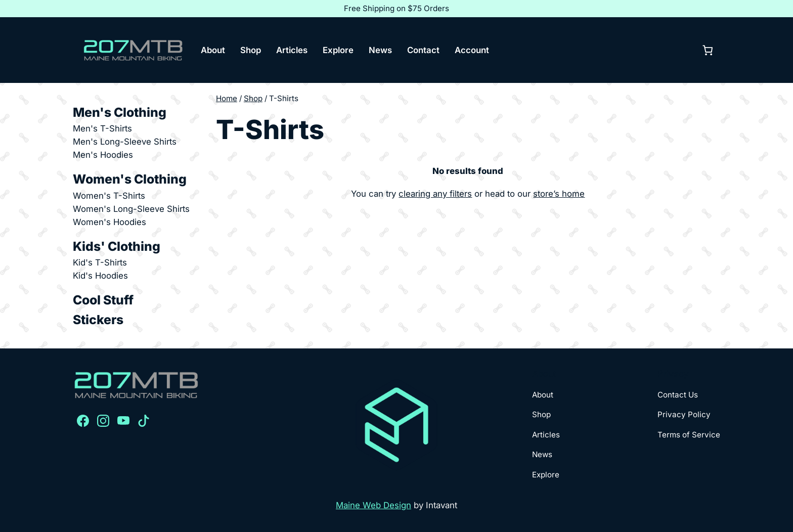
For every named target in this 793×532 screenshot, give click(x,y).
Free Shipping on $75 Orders (396, 8)
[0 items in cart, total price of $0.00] (708, 50)
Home (227, 98)
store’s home (559, 194)
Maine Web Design (373, 505)
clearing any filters (435, 194)
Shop (253, 98)
